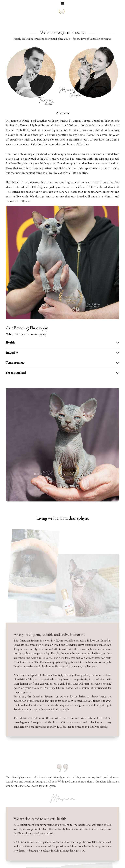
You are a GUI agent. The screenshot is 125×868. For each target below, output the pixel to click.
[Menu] (62, 4)
